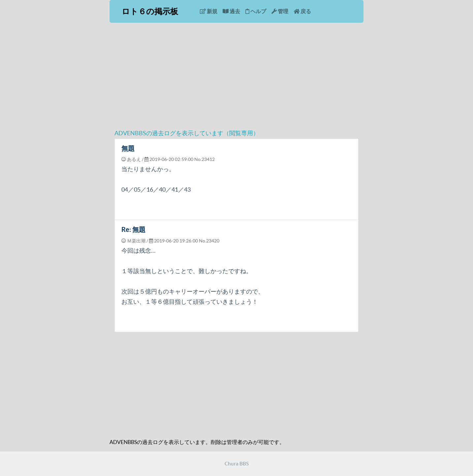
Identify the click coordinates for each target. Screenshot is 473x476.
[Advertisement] (236, 79)
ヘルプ (256, 11)
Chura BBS (237, 464)
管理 (280, 11)
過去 (231, 11)
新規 (209, 11)
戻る (302, 11)
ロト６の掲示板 (150, 11)
